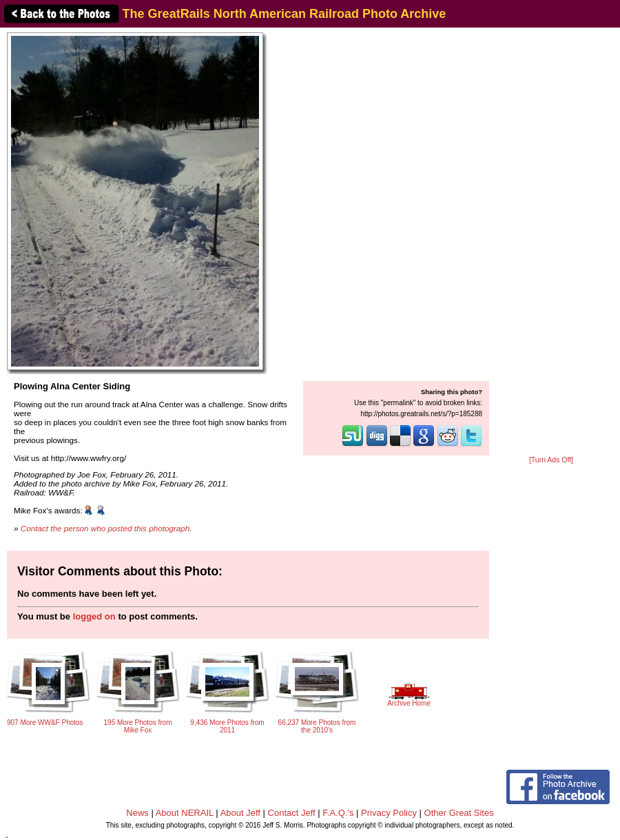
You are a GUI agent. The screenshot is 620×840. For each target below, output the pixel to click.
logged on (94, 616)
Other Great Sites (459, 813)
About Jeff (240, 813)
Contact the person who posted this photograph (105, 528)
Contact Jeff (292, 813)
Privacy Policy (389, 813)
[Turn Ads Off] (551, 460)
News (137, 813)
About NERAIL (185, 813)
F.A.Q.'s (338, 813)
